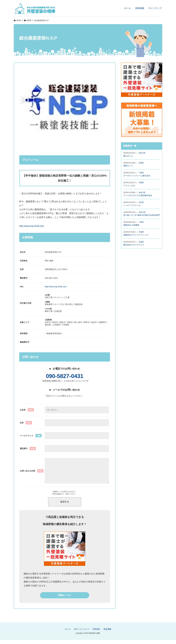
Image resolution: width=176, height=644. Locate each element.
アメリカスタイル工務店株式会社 (138, 195)
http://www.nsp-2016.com (32, 226)
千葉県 (141, 173)
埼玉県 (141, 202)
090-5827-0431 (65, 376)
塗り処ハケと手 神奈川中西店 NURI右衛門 (142, 215)
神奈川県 (142, 153)
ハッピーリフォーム (132, 205)
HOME (19, 20)
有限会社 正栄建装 (131, 225)
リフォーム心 (129, 185)
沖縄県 (141, 183)
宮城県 (141, 232)
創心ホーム (128, 156)
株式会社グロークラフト (134, 245)
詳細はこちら (65, 599)
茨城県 (141, 242)
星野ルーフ (128, 166)
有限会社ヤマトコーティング (136, 235)
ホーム (128, 8)
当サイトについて (82, 633)
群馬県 (141, 163)
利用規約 (96, 633)
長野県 (29, 20)
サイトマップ (155, 8)
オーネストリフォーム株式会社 (137, 176)
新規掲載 (140, 8)
